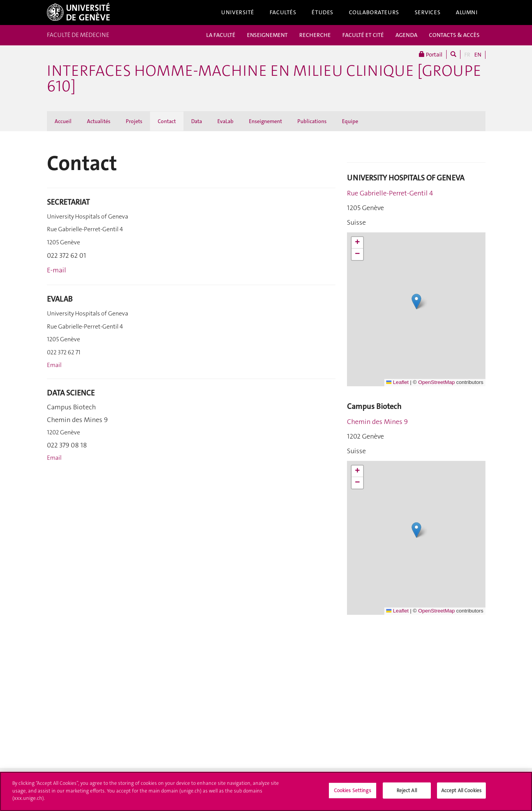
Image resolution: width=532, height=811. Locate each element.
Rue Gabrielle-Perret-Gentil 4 (390, 193)
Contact (167, 121)
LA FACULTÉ (221, 35)
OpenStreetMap (436, 382)
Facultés (283, 12)
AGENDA (406, 35)
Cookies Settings (353, 790)
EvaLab (225, 121)
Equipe (350, 121)
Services (428, 12)
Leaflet (397, 382)
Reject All (407, 790)
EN (478, 55)
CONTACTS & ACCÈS (454, 35)
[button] (416, 301)
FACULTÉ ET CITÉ (363, 35)
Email (54, 365)
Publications (312, 121)
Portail (431, 54)
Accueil (63, 121)
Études (322, 12)
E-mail (57, 270)
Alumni (467, 12)
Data (197, 121)
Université (238, 12)
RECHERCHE (315, 35)
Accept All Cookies (461, 790)
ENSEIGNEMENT (267, 35)
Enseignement (265, 121)
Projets (134, 121)
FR (467, 55)
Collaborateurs (374, 12)
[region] (266, 791)
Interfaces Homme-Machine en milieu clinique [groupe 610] (264, 78)
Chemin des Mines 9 (377, 422)
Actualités (99, 121)
